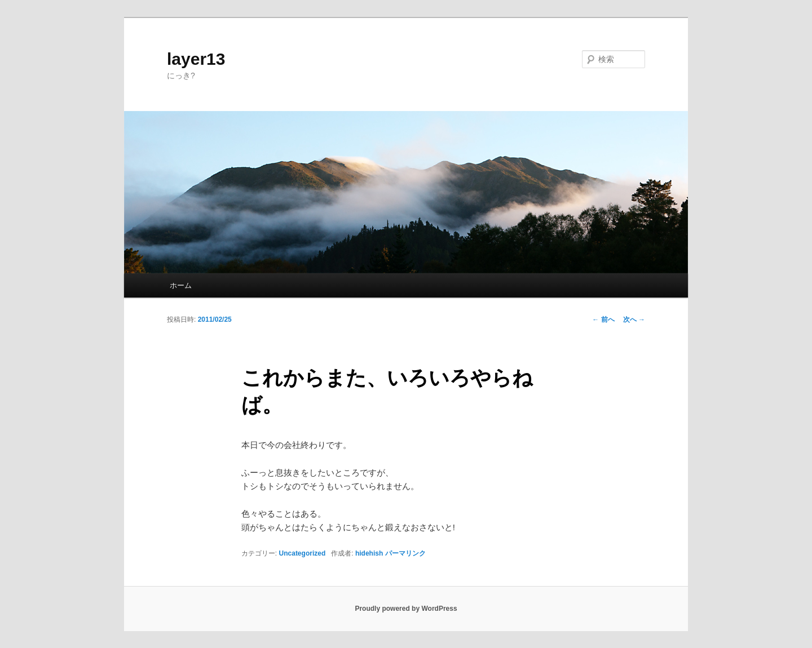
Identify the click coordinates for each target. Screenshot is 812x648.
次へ (634, 319)
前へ (603, 319)
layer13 (196, 59)
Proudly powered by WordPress (406, 609)
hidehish (369, 553)
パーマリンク (405, 553)
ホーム (181, 285)
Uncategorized (303, 553)
